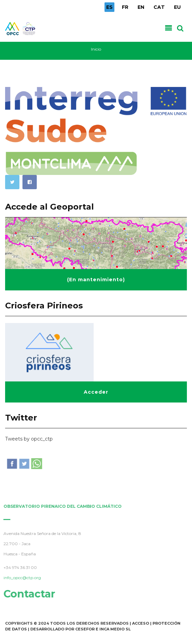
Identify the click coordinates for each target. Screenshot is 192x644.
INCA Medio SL (115, 629)
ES (109, 7)
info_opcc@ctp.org (21, 578)
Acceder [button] (96, 392)
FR (125, 7)
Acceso (141, 623)
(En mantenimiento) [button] (96, 280)
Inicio (96, 49)
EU (177, 7)
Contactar (28, 594)
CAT (159, 7)
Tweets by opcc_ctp (29, 439)
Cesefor (85, 629)
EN (141, 7)
